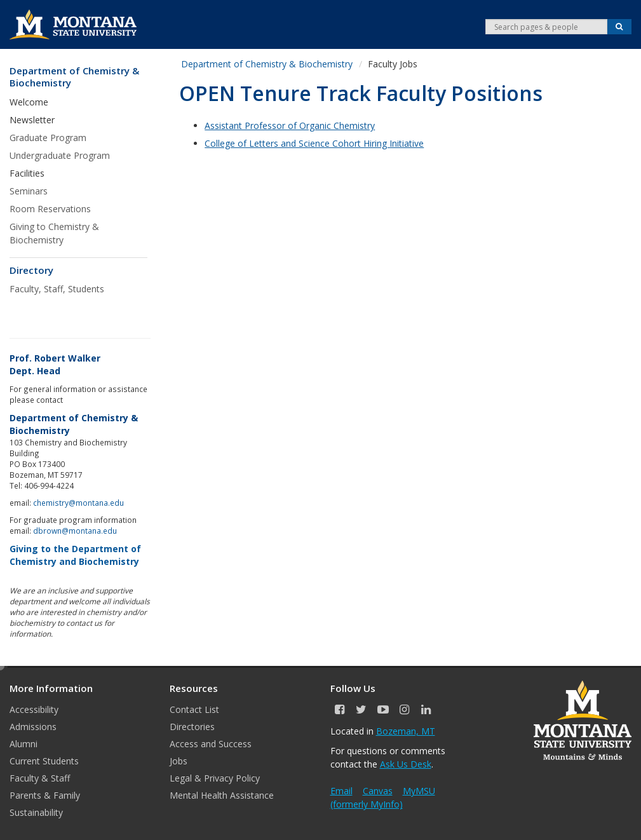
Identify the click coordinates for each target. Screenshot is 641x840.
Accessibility (34, 709)
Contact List (194, 709)
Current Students (44, 761)
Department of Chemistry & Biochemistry (74, 77)
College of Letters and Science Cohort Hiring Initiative (314, 143)
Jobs (179, 761)
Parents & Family (45, 795)
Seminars (29, 191)
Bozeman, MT (406, 731)
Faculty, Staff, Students (57, 289)
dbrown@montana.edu (75, 531)
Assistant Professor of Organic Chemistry (290, 125)
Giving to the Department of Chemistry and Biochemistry (75, 555)
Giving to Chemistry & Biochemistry (54, 233)
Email (341, 791)
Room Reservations (50, 209)
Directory (31, 270)
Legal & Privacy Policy (215, 778)
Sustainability (36, 812)
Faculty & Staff (40, 778)
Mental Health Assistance (222, 795)
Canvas (378, 791)
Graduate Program (48, 138)
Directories (192, 727)
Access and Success (211, 744)
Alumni (24, 744)
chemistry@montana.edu (78, 503)
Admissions (33, 727)
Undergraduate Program (60, 155)
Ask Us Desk (406, 764)
